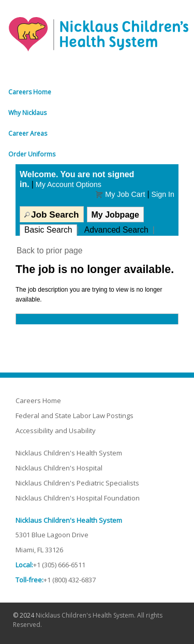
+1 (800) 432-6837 (70, 580)
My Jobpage (115, 215)
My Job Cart (125, 194)
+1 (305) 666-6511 (59, 565)
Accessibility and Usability (56, 431)
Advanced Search (116, 230)
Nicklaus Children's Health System (69, 453)
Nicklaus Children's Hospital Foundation (78, 498)
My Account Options (69, 184)
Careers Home (30, 92)
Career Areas (28, 133)
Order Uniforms (32, 154)
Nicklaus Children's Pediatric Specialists (77, 483)
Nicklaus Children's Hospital (59, 468)
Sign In (163, 194)
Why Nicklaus (27, 113)
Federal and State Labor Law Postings (74, 416)
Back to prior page (50, 251)
